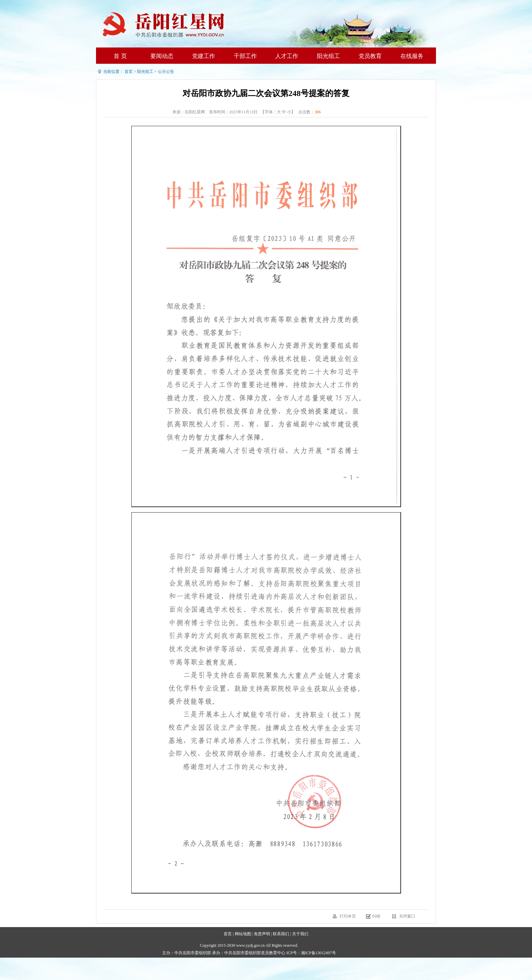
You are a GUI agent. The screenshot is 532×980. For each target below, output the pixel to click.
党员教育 (370, 56)
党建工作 (204, 56)
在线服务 (412, 56)
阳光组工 (328, 56)
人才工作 (287, 56)
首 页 (120, 56)
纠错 (376, 916)
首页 (129, 72)
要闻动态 (162, 56)
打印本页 (348, 916)
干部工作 (245, 56)
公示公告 (166, 72)
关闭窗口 (407, 916)
